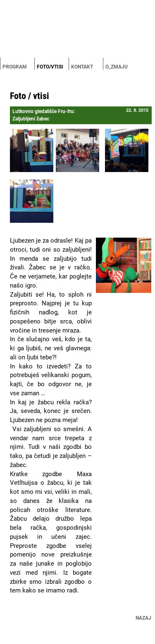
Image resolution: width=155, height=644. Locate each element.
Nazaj (143, 618)
